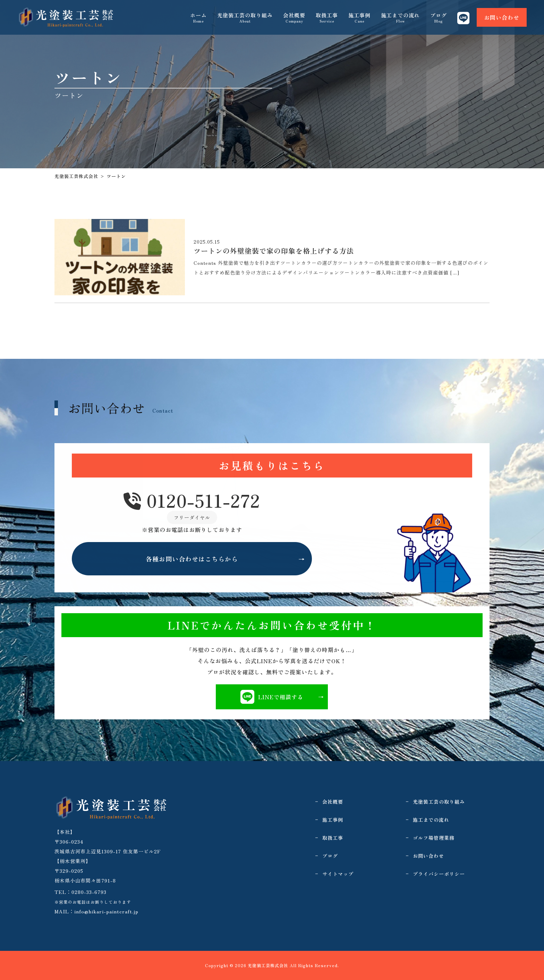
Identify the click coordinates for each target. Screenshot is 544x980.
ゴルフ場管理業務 (434, 838)
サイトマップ (338, 874)
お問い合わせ (502, 17)
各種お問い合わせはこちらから (192, 559)
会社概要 (294, 18)
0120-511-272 (192, 501)
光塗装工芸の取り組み (245, 18)
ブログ (439, 18)
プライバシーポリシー (439, 874)
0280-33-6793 (89, 892)
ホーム (198, 18)
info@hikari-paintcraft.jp (106, 911)
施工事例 (359, 18)
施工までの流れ (400, 18)
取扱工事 (327, 18)
